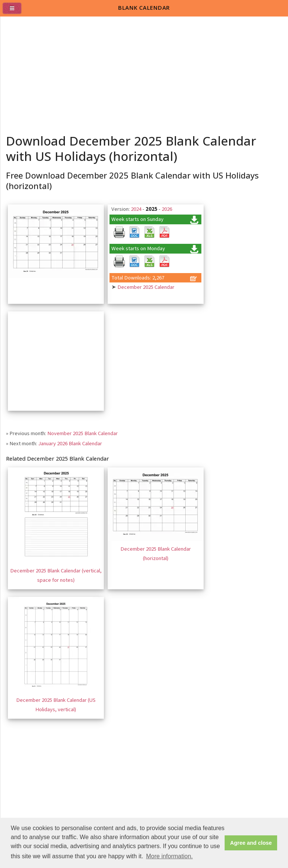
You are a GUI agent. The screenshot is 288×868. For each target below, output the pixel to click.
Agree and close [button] (251, 843)
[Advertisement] (144, 73)
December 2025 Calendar (146, 287)
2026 (167, 209)
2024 (136, 209)
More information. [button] (169, 856)
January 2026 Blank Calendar (70, 444)
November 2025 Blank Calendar (82, 433)
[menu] (15, 11)
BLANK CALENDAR (144, 8)
